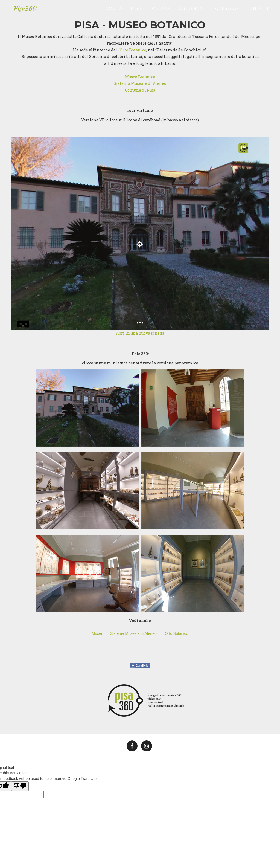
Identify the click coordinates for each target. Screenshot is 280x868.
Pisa (136, 9)
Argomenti (193, 9)
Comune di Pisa (140, 90)
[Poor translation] (20, 786)
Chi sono (227, 9)
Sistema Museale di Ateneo (140, 83)
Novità (114, 9)
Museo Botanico (140, 77)
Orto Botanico (133, 50)
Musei (97, 633)
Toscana (160, 9)
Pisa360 (25, 9)
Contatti (257, 9)
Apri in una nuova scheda (140, 333)
